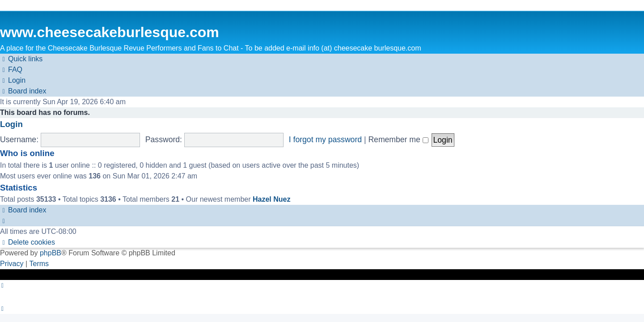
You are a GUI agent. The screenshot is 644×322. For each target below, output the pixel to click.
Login (11, 124)
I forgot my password (325, 140)
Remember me (398, 140)
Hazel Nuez (271, 199)
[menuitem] (11, 70)
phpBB (51, 253)
